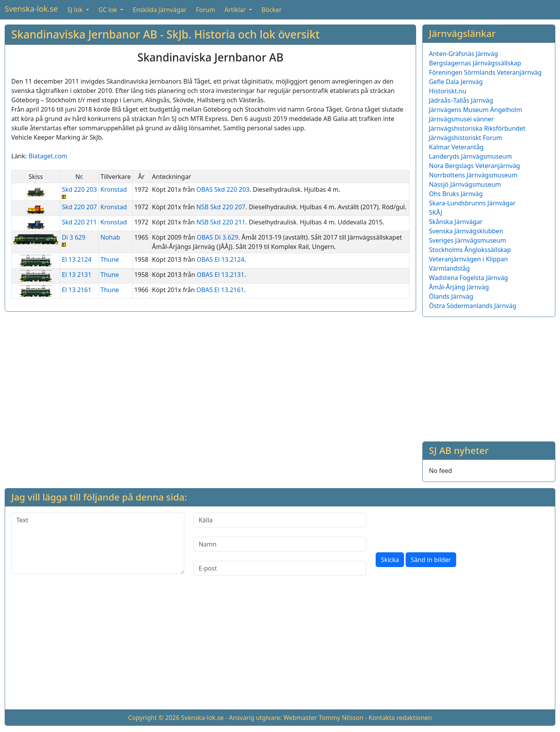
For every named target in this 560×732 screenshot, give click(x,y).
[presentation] (435, 528)
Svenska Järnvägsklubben (466, 231)
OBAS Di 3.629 (218, 237)
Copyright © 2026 (154, 718)
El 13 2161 (77, 290)
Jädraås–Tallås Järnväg (461, 100)
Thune (110, 259)
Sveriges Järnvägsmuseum (467, 240)
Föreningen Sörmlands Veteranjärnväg (485, 72)
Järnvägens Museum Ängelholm (475, 110)
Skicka (390, 560)
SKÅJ (436, 212)
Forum (206, 10)
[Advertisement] (489, 378)
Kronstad (114, 189)
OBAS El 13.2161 (220, 290)
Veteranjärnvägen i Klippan (468, 259)
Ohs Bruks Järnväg (456, 194)
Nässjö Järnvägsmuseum (465, 184)
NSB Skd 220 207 (221, 207)
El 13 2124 (77, 259)
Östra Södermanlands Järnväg (473, 306)
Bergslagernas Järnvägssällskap (475, 63)
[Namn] (280, 544)
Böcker (271, 10)
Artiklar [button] (236, 10)
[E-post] (280, 568)
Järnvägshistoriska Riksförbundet (477, 128)
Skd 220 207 (79, 207)
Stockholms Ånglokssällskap (470, 250)
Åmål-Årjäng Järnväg (459, 287)
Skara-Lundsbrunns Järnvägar (472, 203)
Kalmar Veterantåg (456, 147)
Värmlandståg (449, 268)
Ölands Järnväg (451, 296)
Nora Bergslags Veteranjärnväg (474, 166)
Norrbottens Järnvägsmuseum (473, 175)
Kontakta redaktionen (400, 718)
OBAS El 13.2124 (220, 259)
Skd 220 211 (79, 222)
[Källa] (280, 520)
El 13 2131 (77, 275)
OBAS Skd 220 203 (223, 189)
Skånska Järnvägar (456, 222)
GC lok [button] (108, 10)
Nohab (110, 237)
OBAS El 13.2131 (220, 275)
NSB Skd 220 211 (221, 222)
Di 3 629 (79, 240)
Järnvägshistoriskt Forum (465, 138)
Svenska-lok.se (31, 9)
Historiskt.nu (448, 91)
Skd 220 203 (79, 192)
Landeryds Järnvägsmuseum (470, 156)
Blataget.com (48, 156)
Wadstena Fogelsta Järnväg (468, 278)
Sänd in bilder (431, 560)
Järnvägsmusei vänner (461, 119)
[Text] (98, 543)
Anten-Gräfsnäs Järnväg (464, 54)
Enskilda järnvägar (159, 10)
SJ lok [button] (76, 10)
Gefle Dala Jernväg (456, 82)
